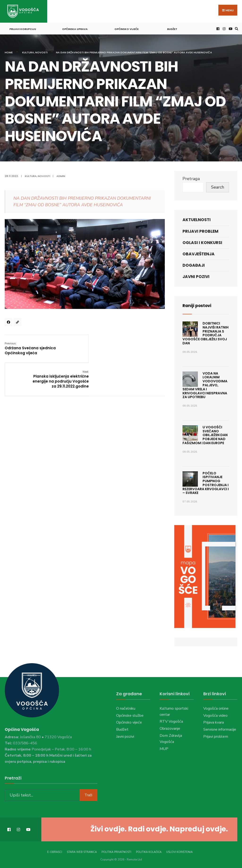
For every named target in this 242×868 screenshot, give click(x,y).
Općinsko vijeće (127, 28)
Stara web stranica (82, 851)
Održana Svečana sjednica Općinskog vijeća (30, 348)
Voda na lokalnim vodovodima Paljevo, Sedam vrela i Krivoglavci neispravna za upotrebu (205, 384)
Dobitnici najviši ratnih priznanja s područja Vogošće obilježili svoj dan (206, 333)
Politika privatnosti (116, 851)
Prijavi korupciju (23, 28)
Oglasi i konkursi (202, 242)
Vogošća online (216, 708)
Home (9, 52)
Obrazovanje (170, 728)
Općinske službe (130, 715)
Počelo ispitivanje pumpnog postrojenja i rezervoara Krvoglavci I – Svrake (206, 482)
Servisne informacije (220, 729)
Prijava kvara (214, 722)
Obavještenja (199, 253)
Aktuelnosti (197, 219)
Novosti (41, 52)
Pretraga (191, 178)
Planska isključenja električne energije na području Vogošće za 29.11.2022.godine (137, 350)
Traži (88, 794)
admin (61, 175)
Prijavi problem (200, 230)
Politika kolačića (149, 851)
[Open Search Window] (236, 28)
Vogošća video (215, 715)
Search (218, 186)
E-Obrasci (55, 851)
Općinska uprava (75, 28)
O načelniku (126, 708)
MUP (164, 748)
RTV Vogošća (171, 721)
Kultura (28, 52)
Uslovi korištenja (179, 851)
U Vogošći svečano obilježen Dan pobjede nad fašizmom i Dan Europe (205, 434)
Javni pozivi (196, 276)
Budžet (172, 28)
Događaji (194, 265)
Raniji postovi (197, 305)
